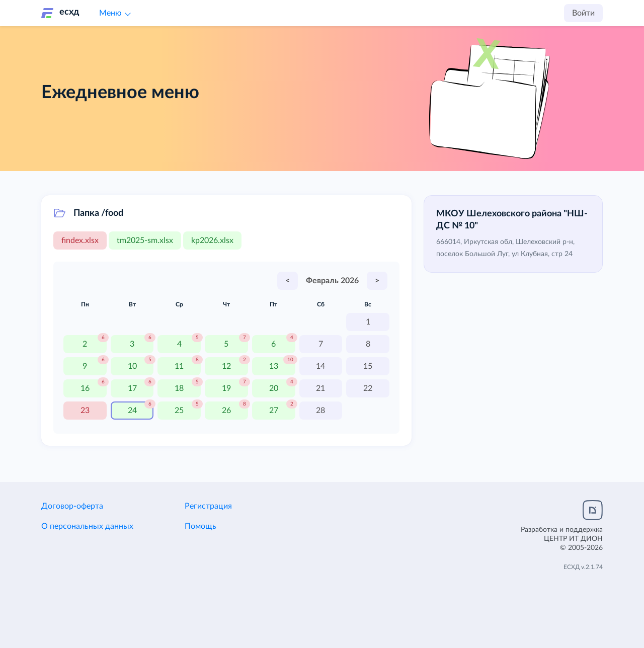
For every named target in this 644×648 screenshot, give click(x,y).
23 (85, 411)
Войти (583, 13)
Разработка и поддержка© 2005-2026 (562, 539)
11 (179, 366)
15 (368, 366)
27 (274, 411)
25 (179, 411)
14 (320, 366)
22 (368, 388)
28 (320, 411)
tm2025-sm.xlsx (145, 240)
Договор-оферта (72, 506)
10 (132, 366)
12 (226, 366)
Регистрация (208, 506)
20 (274, 388)
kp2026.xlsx (212, 240)
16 (85, 388)
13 (274, 366)
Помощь (200, 526)
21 (320, 388)
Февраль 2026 (332, 281)
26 (226, 411)
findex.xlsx (80, 240)
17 (132, 388)
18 (179, 388)
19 (226, 388)
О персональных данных (87, 526)
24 (132, 411)
